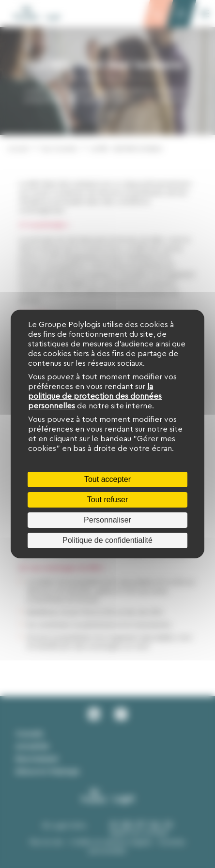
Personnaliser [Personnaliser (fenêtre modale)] (107, 520)
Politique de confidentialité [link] (107, 540)
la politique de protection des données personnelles (95, 396)
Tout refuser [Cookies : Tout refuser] (107, 500)
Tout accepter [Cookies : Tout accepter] (107, 479)
